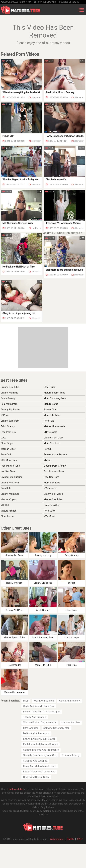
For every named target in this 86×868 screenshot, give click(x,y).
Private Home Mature (55, 455)
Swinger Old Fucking (12, 477)
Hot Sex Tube (8, 471)
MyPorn (48, 460)
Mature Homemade (54, 426)
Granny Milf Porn (10, 483)
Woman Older (8, 449)
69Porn (5, 415)
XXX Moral (49, 516)
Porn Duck (49, 511)
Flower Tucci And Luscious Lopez (42, 712)
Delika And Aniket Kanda (36, 733)
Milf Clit (5, 505)
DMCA (70, 839)
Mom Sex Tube (52, 483)
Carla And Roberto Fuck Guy (39, 706)
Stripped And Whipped (35, 761)
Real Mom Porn (9, 404)
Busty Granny (8, 398)
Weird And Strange (44, 701)
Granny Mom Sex (10, 494)
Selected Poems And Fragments (41, 750)
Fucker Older (51, 410)
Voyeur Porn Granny (55, 466)
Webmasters (57, 839)
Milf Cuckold (50, 432)
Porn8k (48, 449)
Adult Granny (8, 426)
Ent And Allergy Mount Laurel (39, 739)
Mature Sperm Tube (54, 393)
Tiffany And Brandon (35, 717)
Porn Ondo (6, 455)
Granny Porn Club (53, 438)
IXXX (3, 438)
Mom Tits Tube (52, 415)
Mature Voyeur (9, 499)
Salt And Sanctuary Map (56, 728)
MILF (26, 701)
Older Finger (7, 443)
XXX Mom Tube (9, 460)
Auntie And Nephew (70, 701)
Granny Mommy (9, 393)
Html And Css (31, 728)
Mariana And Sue (71, 723)
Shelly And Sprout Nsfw (36, 777)
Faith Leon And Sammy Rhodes (41, 744)
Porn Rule (49, 421)
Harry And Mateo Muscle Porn (40, 766)
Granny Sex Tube (10, 387)
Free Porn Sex (8, 432)
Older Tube (50, 387)
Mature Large (51, 404)
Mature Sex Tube (53, 499)
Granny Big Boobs (10, 410)
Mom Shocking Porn (55, 398)
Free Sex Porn (51, 477)
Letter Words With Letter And (39, 772)
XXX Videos (50, 488)
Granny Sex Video (53, 494)
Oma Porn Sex (52, 505)
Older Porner (7, 516)
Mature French (9, 511)
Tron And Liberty (71, 755)
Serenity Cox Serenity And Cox (40, 755)
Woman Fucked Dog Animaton (40, 723)
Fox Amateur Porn (54, 471)
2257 (80, 839)
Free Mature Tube (10, 466)
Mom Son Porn (52, 443)
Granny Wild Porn (10, 421)
